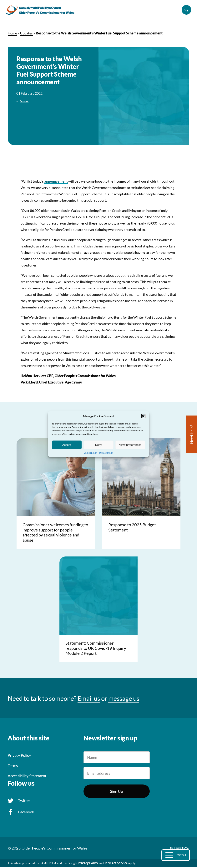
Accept (67, 445)
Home (12, 34)
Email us (89, 699)
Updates (26, 34)
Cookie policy (91, 452)
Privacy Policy (106, 452)
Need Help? (192, 434)
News (24, 102)
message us (124, 699)
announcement (56, 182)
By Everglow (179, 849)
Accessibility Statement (27, 777)
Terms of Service (116, 864)
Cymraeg (184, 10)
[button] (143, 416)
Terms (13, 767)
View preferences (130, 445)
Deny (98, 445)
